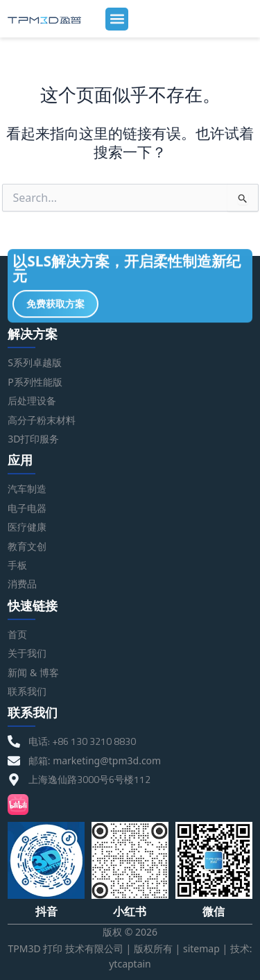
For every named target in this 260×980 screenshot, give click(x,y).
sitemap (201, 948)
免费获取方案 (55, 306)
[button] (117, 19)
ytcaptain (130, 964)
